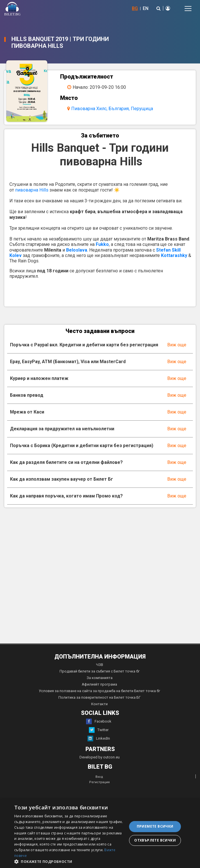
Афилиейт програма (99, 684)
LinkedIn (99, 739)
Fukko (102, 244)
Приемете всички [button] (155, 826)
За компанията (100, 678)
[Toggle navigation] (188, 9)
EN (146, 8)
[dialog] (100, 833)
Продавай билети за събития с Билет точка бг (100, 671)
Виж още (177, 345)
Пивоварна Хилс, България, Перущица (112, 109)
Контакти (99, 704)
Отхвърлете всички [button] (155, 840)
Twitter (99, 730)
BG (135, 8)
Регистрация (99, 782)
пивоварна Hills (32, 190)
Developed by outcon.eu (100, 757)
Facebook (99, 721)
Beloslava (77, 250)
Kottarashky (174, 255)
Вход (99, 777)
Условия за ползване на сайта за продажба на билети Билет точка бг (99, 691)
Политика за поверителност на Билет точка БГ (100, 697)
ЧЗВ (100, 665)
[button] (69, 861)
